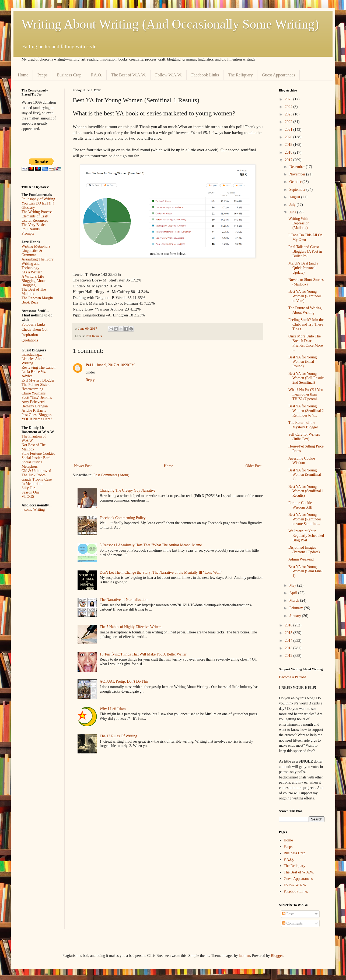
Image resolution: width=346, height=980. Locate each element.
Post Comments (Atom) (111, 475)
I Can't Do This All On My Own (305, 237)
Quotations (30, 340)
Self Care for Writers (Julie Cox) (304, 437)
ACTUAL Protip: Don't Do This (124, 681)
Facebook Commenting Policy (123, 518)
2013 (289, 648)
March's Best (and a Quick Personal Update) (303, 268)
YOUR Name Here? (37, 419)
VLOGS (28, 497)
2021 (289, 130)
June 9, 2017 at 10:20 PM (116, 365)
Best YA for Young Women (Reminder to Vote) (305, 296)
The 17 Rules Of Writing (118, 736)
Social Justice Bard (36, 458)
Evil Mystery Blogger (38, 380)
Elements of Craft (35, 216)
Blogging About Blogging (34, 283)
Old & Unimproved (36, 471)
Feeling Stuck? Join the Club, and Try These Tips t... (306, 324)
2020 (289, 137)
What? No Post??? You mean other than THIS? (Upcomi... (306, 394)
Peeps (42, 75)
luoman (244, 956)
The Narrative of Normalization (124, 600)
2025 (289, 99)
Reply (90, 380)
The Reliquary (240, 75)
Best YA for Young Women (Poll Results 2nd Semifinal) (306, 378)
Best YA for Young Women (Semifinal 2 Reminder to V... (306, 411)
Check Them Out (34, 329)
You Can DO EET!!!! (38, 203)
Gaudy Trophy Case (37, 479)
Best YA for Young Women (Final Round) (303, 362)
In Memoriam (32, 484)
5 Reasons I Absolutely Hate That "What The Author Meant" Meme (151, 545)
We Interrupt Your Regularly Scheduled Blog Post (306, 536)
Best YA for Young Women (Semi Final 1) (305, 571)
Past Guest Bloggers (37, 415)
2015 (289, 633)
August (295, 197)
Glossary (28, 208)
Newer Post (83, 466)
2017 (289, 160)
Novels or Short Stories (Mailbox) (306, 282)
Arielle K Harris (34, 410)
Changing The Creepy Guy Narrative (127, 490)
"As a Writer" (32, 272)
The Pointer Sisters (36, 385)
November (298, 174)
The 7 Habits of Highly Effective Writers (130, 627)
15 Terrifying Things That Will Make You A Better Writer (143, 654)
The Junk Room (34, 475)
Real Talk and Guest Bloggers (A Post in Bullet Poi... (305, 251)
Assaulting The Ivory (38, 259)
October (296, 182)
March (295, 600)
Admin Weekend (301, 559)
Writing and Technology (31, 266)
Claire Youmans (34, 393)
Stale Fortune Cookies (38, 454)
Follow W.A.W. (169, 75)
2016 (289, 625)
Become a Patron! (292, 677)
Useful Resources (35, 221)
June (293, 212)
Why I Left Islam (113, 709)
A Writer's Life (33, 276)
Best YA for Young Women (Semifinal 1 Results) (306, 491)
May (293, 585)
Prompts (28, 233)
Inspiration (30, 335)
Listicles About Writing (33, 361)
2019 (289, 145)
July (293, 205)
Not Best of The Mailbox (34, 447)
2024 (289, 107)
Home (23, 75)
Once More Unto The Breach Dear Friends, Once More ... (305, 343)
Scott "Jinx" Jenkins (37, 398)
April (294, 593)
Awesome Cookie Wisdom (302, 461)
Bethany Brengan (35, 406)
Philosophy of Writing (38, 199)
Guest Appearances (279, 75)
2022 (289, 122)
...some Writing (33, 510)
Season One (31, 492)
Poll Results (94, 336)
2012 (289, 656)
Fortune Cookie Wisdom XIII (300, 505)
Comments (292, 923)
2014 (289, 641)
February (296, 608)
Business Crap (69, 75)
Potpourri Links (33, 324)
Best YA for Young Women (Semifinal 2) (305, 475)
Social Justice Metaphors (32, 464)
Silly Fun (29, 488)
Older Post (254, 466)
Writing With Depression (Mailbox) (299, 223)
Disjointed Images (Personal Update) (304, 550)
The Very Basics (34, 225)
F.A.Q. (96, 75)
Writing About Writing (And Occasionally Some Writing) (170, 24)
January (296, 616)
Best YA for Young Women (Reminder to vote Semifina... (305, 519)
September (298, 190)
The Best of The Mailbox (34, 292)
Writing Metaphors (36, 246)
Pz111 (90, 365)
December (297, 167)
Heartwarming (32, 389)
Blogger (277, 956)
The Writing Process (37, 212)
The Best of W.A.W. (129, 75)
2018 (289, 152)
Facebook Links (205, 75)
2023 (289, 114)
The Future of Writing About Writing (305, 310)
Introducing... (32, 355)
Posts (288, 914)
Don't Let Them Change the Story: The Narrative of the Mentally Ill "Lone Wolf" (161, 572)
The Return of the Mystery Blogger (303, 425)
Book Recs (30, 302)
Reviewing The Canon (39, 367)
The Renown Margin (37, 298)
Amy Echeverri (33, 402)
